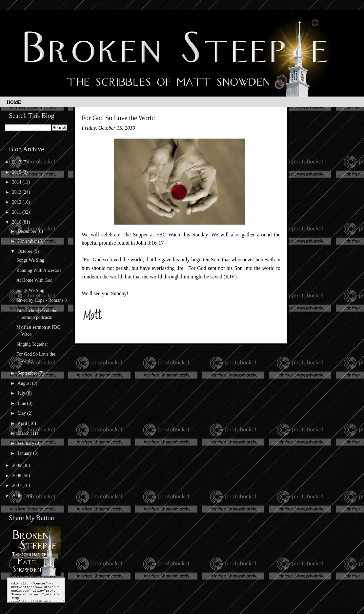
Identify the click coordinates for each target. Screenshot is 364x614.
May (22, 413)
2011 (17, 212)
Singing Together (32, 344)
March (24, 433)
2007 (17, 485)
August (25, 383)
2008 (17, 476)
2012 (17, 202)
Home (14, 102)
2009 (17, 465)
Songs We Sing (30, 260)
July (22, 393)
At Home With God (34, 280)
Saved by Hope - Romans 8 (42, 300)
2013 (17, 192)
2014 (17, 182)
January (25, 453)
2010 (17, 222)
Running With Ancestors (39, 270)
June (22, 403)
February (26, 443)
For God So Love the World (118, 118)
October (25, 251)
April (23, 423)
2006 (17, 496)
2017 (17, 162)
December (27, 231)
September (28, 373)
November (28, 241)
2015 (17, 172)
